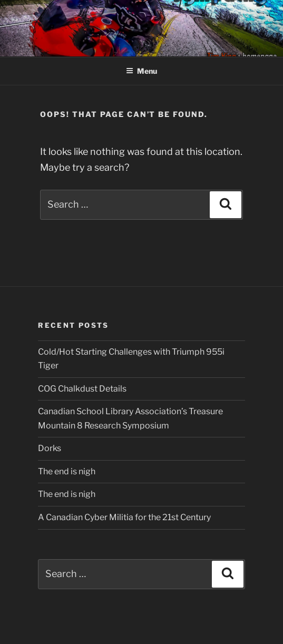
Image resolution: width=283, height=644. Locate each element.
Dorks (50, 448)
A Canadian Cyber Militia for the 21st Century (124, 517)
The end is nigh (67, 471)
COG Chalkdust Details (82, 389)
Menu (142, 71)
